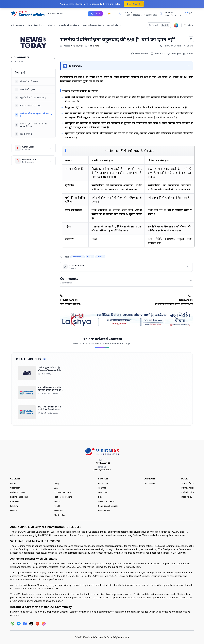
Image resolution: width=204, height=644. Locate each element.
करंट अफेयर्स (18, 25)
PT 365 (57, 506)
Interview (15, 501)
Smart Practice (36, 25)
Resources (103, 483)
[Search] (159, 25)
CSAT (56, 488)
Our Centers (149, 483)
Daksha (14, 510)
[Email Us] (170, 14)
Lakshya (14, 506)
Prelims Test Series (19, 497)
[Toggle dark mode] (109, 14)
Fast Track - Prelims (63, 497)
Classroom (15, 488)
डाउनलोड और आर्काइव (69, 25)
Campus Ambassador (108, 506)
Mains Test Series (18, 492)
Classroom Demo (106, 501)
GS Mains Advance (62, 492)
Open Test (103, 492)
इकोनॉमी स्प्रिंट (114, 25)
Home (13, 483)
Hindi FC (58, 501)
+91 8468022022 (102, 463)
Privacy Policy (188, 488)
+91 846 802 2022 (133, 15)
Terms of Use (187, 483)
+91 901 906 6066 (150, 15)
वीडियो (52, 25)
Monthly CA (59, 515)
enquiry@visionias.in (102, 470)
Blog (100, 497)
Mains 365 (59, 510)
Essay (56, 483)
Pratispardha (104, 510)
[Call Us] (121, 14)
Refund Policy (188, 492)
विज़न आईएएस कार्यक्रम (93, 25)
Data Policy (187, 497)
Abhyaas (102, 488)
